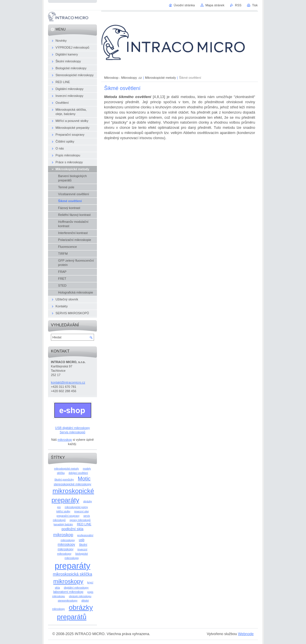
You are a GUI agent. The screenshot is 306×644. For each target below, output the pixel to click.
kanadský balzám (63, 524)
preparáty (72, 566)
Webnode (246, 634)
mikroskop (65, 440)
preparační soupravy (68, 516)
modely (87, 469)
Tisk (255, 5)
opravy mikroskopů (80, 520)
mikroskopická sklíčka (73, 574)
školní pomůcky (64, 479)
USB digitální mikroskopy (73, 428)
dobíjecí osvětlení (78, 473)
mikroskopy (68, 581)
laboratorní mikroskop (68, 592)
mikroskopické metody (66, 469)
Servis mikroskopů (73, 432)
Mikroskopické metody (160, 78)
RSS (238, 5)
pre (59, 507)
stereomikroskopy (68, 601)
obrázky (87, 501)
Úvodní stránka (184, 5)
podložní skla (72, 529)
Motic (84, 479)
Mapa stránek (215, 5)
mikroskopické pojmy (76, 507)
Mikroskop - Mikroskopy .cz (123, 78)
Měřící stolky (63, 511)
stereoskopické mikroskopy (73, 484)
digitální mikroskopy (76, 588)
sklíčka (61, 473)
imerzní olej (81, 511)
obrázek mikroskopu (80, 596)
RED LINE (84, 524)
